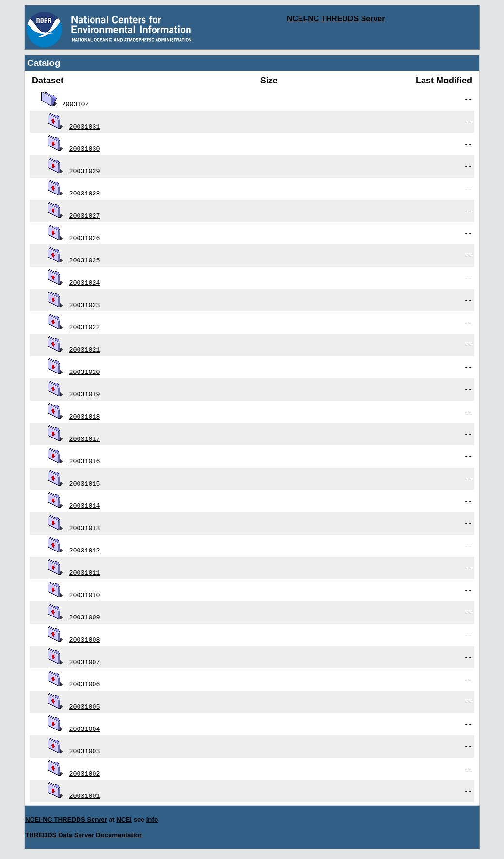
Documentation (119, 835)
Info (152, 819)
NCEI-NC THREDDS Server (336, 19)
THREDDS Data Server (60, 835)
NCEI (124, 819)
